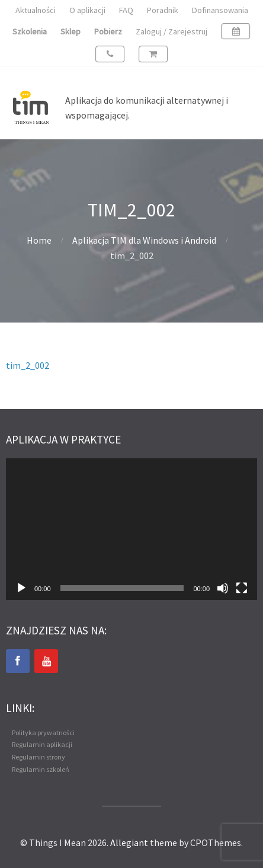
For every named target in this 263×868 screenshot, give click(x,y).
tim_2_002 (28, 365)
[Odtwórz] (21, 588)
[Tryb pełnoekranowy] (242, 588)
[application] (131, 529)
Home (39, 240)
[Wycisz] (223, 588)
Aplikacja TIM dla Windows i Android (144, 240)
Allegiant (129, 843)
